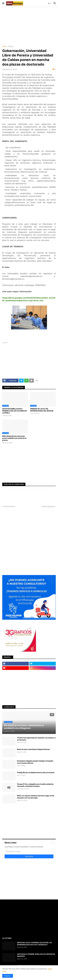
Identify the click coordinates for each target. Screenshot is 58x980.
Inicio (4, 46)
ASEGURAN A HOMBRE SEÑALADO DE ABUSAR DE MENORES (36, 955)
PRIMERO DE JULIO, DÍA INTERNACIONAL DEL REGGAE (42, 410)
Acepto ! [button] (8, 976)
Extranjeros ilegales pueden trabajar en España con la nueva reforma (35, 762)
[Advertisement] (30, 26)
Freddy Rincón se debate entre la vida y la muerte (36, 772)
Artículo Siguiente (48, 506)
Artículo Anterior (9, 506)
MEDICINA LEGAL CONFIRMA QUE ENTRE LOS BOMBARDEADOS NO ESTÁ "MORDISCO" (34, 944)
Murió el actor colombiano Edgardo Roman (33, 749)
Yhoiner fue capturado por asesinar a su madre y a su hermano (36, 739)
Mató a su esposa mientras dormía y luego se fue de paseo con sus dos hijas (36, 797)
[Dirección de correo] (29, 851)
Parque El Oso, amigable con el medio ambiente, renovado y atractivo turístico (35, 785)
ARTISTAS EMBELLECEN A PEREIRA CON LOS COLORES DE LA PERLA (14, 411)
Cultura (11, 46)
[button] (3, 3)
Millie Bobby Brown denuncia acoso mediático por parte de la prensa (14, 438)
